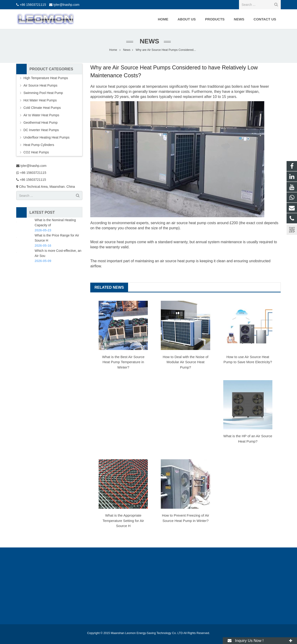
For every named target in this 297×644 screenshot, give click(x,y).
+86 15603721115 (33, 5)
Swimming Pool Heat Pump (43, 93)
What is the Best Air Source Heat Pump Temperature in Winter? (123, 362)
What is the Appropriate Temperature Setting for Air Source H (123, 521)
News (148, 41)
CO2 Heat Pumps (36, 152)
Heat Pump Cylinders (39, 145)
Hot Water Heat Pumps (40, 100)
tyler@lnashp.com (66, 5)
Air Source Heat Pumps (40, 85)
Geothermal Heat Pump (40, 123)
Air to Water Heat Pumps (41, 115)
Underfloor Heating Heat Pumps (46, 137)
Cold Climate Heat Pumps (42, 108)
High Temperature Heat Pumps (46, 78)
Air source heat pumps (109, 86)
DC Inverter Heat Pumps (41, 130)
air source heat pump (178, 261)
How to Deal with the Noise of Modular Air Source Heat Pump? (186, 362)
